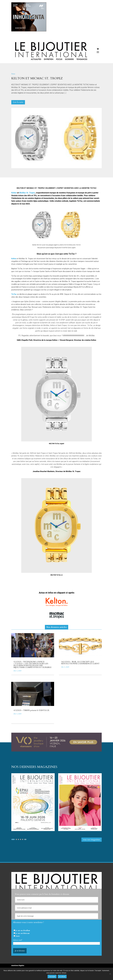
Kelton (14, 259)
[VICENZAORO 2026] (56, 751)
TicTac (14, 294)
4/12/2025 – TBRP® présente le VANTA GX (31, 710)
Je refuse (62, 977)
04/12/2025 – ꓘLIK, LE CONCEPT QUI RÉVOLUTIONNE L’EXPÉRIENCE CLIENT (80, 663)
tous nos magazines (92, 840)
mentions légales (18, 965)
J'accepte (52, 977)
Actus (13, 74)
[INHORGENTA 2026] (29, 31)
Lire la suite (18, 102)
